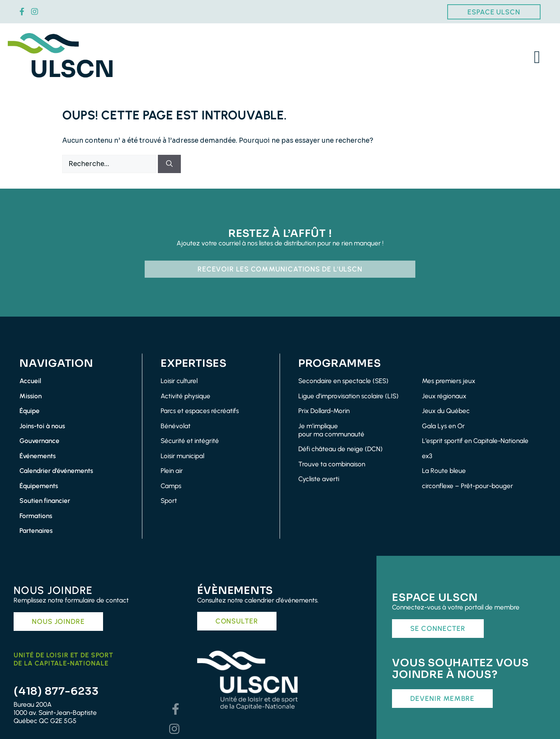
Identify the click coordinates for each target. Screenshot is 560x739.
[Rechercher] (169, 164)
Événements (38, 456)
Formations (36, 516)
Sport (169, 501)
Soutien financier (45, 501)
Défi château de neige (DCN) (340, 449)
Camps (171, 486)
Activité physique (185, 396)
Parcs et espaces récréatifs (200, 411)
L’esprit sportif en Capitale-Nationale (475, 441)
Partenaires (36, 531)
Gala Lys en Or (443, 426)
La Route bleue (444, 471)
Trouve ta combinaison (332, 464)
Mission (31, 396)
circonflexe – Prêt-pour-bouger (467, 486)
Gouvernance (39, 441)
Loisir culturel (179, 381)
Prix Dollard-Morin (324, 411)
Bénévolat (176, 426)
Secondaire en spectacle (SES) (343, 381)
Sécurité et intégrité (190, 441)
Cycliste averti (319, 479)
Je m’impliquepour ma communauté (331, 430)
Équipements (39, 486)
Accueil (30, 381)
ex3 (427, 456)
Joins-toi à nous (42, 426)
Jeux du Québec (446, 411)
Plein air (172, 471)
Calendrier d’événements (56, 471)
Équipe (30, 411)
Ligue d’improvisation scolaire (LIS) (348, 396)
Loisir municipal (182, 456)
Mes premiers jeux (449, 381)
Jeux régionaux (444, 396)
